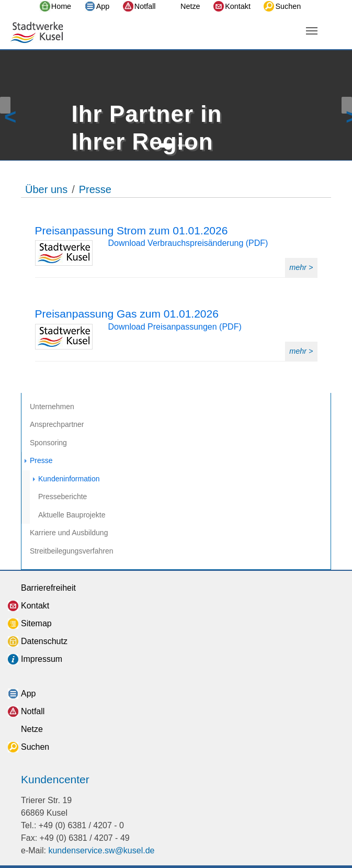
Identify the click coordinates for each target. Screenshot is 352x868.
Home (61, 6)
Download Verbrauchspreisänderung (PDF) (188, 243)
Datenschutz (44, 641)
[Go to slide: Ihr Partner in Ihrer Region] (167, 145)
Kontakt (238, 6)
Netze (190, 6)
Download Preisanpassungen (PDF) (175, 327)
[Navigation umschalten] (312, 31)
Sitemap (36, 623)
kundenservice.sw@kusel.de (101, 850)
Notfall (145, 6)
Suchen (288, 6)
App (103, 6)
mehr (299, 267)
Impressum (42, 659)
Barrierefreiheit (48, 588)
